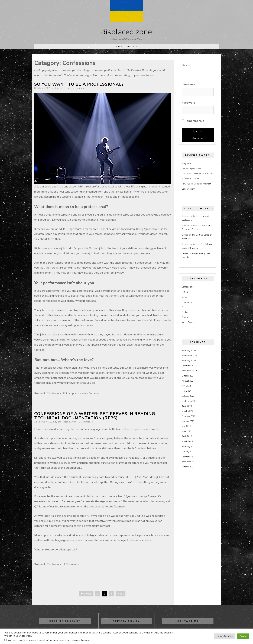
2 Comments (86, 422)
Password (189, 103)
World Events (188, 322)
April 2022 (187, 436)
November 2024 (189, 371)
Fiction (185, 292)
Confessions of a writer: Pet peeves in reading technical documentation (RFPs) (95, 416)
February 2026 (189, 351)
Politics (185, 312)
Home (119, 47)
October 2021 (188, 467)
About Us (132, 47)
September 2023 (189, 401)
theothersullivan (67, 422)
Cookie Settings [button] (225, 636)
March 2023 (187, 411)
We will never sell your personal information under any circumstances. (48, 640)
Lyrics (184, 297)
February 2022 (189, 447)
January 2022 (188, 452)
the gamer (186, 164)
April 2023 (187, 406)
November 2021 (189, 462)
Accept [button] (243, 636)
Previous (86, 594)
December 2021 (189, 457)
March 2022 (187, 441)
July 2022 (186, 426)
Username (189, 84)
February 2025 (189, 361)
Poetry (185, 307)
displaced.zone (127, 32)
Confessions (54, 394)
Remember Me (193, 121)
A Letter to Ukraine (190, 179)
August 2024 (188, 381)
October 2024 (188, 376)
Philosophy (70, 394)
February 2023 (189, 416)
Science (185, 317)
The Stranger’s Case (191, 169)
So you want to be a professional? (79, 84)
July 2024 (186, 386)
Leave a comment (75, 88)
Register (198, 138)
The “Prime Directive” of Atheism (197, 174)
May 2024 (186, 391)
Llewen (59, 88)
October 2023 (188, 396)
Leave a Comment (90, 394)
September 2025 (189, 356)
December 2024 (189, 366)
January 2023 (188, 421)
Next (121, 594)
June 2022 (186, 431)
